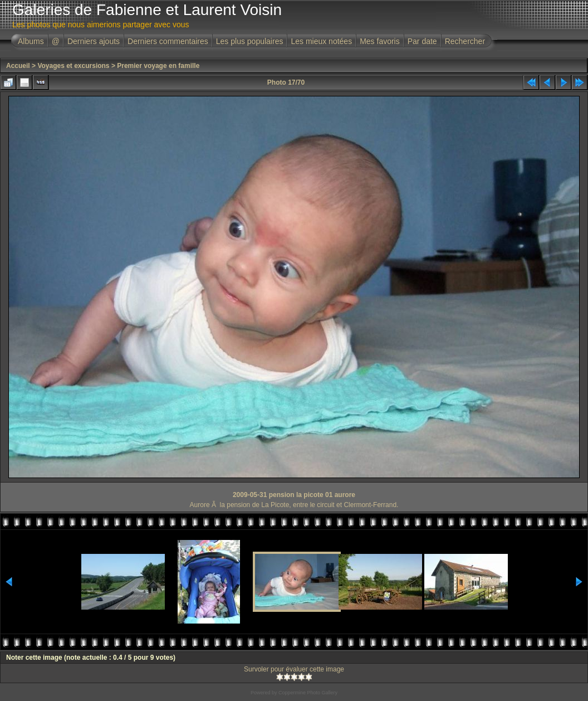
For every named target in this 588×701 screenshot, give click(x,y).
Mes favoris (380, 41)
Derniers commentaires (168, 41)
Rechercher (465, 41)
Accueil (18, 66)
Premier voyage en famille (158, 66)
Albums (31, 41)
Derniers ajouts (94, 41)
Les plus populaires (250, 41)
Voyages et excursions (73, 66)
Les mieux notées (321, 41)
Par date (422, 41)
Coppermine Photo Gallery (308, 693)
